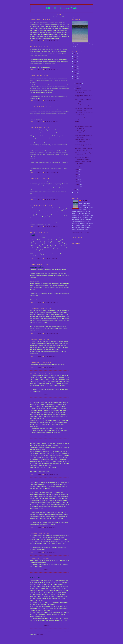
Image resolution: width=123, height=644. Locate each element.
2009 (75, 190)
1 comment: (53, 356)
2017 (75, 61)
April (77, 179)
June (77, 174)
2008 (75, 192)
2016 (75, 64)
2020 (75, 54)
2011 (75, 76)
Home (50, 631)
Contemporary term (37, 267)
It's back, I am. (35, 578)
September (78, 89)
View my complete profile (80, 232)
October (78, 86)
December (78, 81)
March (77, 182)
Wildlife (33, 235)
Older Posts (66, 631)
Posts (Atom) (40, 635)
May (77, 177)
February (78, 184)
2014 (75, 69)
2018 (75, 59)
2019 (75, 56)
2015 (75, 66)
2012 (75, 74)
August (77, 169)
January (78, 187)
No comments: (54, 41)
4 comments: (54, 625)
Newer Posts (33, 631)
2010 (75, 79)
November (78, 84)
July (77, 172)
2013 (75, 71)
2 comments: (54, 173)
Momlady (84, 201)
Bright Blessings (62, 8)
